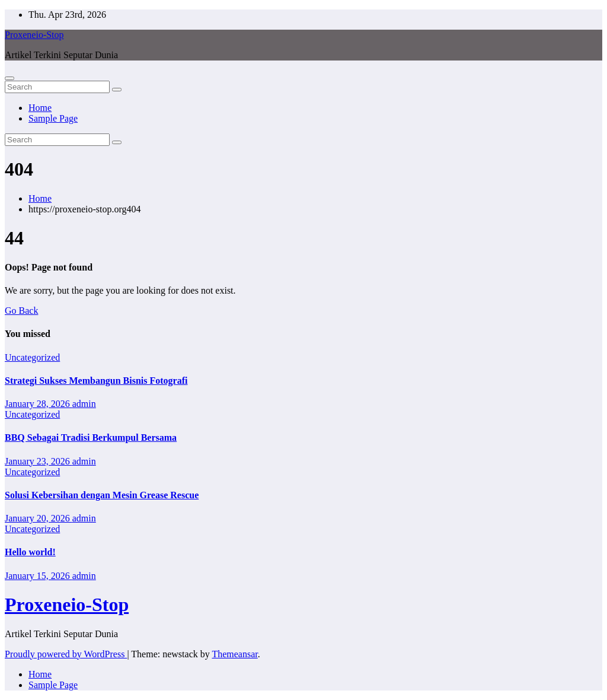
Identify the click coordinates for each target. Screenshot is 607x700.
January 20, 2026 (39, 518)
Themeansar (234, 654)
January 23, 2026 (39, 461)
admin (84, 404)
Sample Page (53, 118)
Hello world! (30, 552)
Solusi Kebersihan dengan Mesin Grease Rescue (102, 495)
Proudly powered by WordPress (66, 654)
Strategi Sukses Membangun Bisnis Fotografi (96, 381)
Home (40, 108)
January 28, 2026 (39, 404)
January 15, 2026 (39, 576)
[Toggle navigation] (9, 78)
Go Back (21, 311)
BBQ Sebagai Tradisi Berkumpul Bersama (91, 437)
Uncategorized (32, 357)
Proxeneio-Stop (34, 35)
